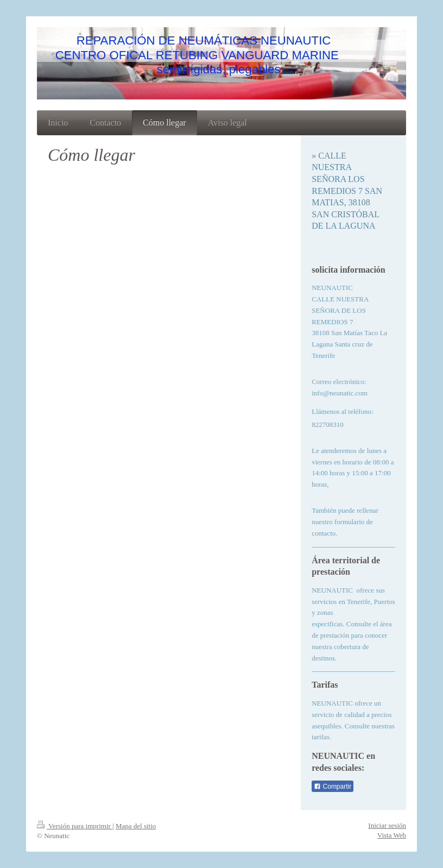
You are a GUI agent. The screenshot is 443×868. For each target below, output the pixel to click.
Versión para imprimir (75, 826)
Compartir (333, 787)
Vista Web (392, 835)
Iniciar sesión (387, 825)
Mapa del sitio (136, 826)
